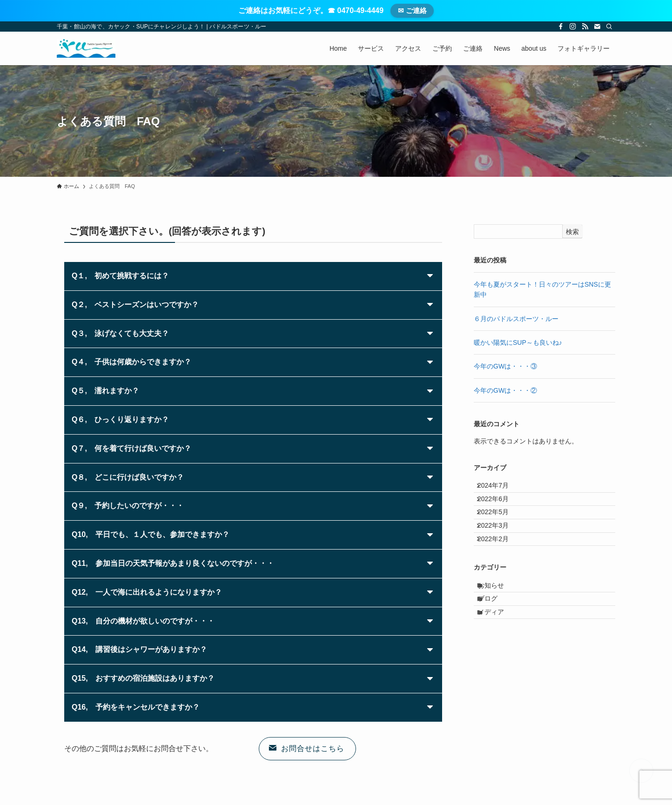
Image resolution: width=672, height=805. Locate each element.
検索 (572, 232)
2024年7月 (499, 489)
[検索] (609, 27)
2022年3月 (499, 547)
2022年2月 (499, 566)
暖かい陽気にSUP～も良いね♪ (518, 342)
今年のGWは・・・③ (505, 366)
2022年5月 (499, 527)
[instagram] (573, 27)
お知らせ (498, 618)
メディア (498, 657)
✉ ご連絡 (412, 10)
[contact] (597, 27)
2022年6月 (499, 508)
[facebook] (561, 27)
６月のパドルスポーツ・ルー (516, 319)
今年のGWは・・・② (505, 390)
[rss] (585, 27)
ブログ (495, 638)
